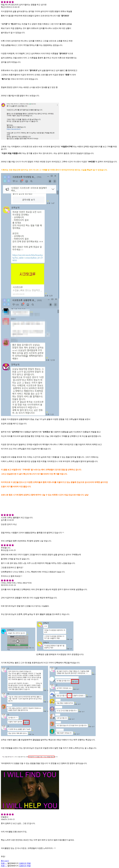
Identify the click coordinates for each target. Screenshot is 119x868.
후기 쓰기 (5, 861)
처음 (3, 863)
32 (23, 863)
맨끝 (29, 863)
